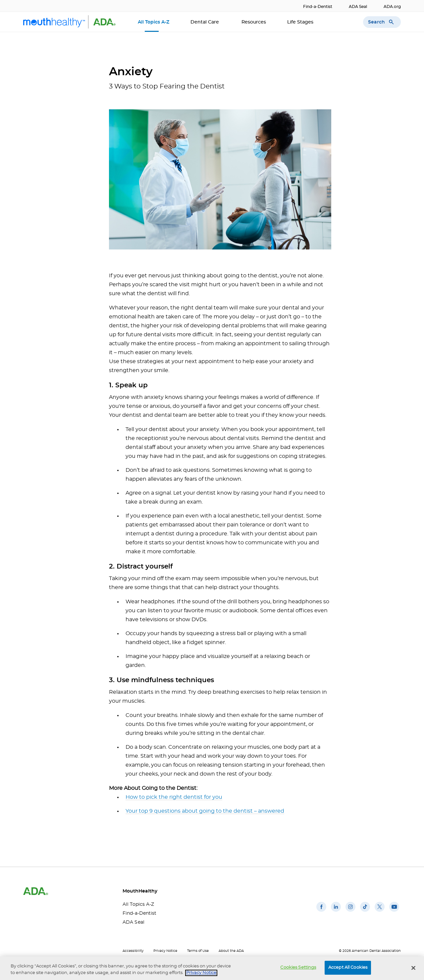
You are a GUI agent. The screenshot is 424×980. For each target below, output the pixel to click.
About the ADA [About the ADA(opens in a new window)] (231, 951)
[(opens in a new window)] (321, 912)
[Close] (413, 968)
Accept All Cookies (348, 968)
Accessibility (133, 951)
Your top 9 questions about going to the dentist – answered (205, 811)
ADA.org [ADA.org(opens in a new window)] (392, 7)
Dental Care (205, 22)
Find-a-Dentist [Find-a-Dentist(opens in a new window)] (318, 7)
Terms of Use (198, 951)
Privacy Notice (165, 951)
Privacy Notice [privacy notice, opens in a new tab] (201, 973)
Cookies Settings (298, 968)
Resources (254, 22)
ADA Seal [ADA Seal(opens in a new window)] (358, 7)
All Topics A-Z (154, 22)
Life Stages (301, 22)
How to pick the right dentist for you (174, 797)
